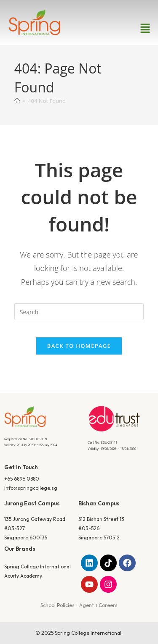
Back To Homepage (79, 346)
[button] (145, 29)
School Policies (58, 605)
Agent (87, 605)
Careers (108, 605)
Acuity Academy (23, 576)
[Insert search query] (79, 312)
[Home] (17, 101)
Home (62, 151)
